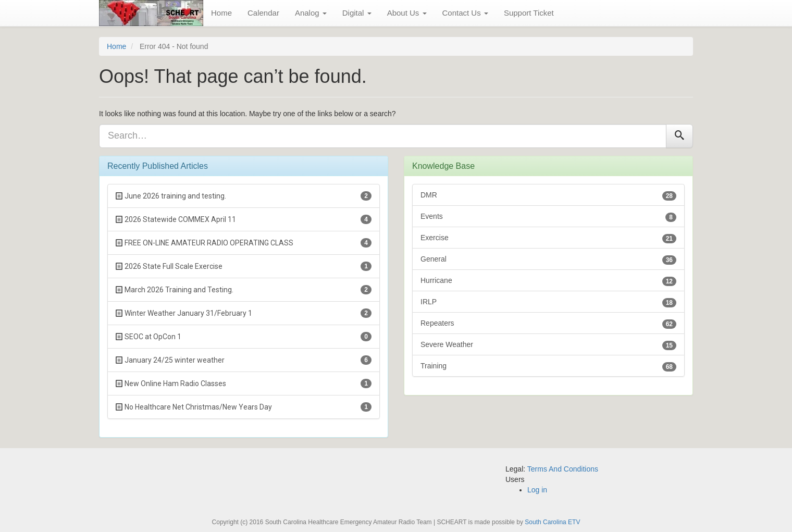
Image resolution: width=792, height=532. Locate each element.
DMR (548, 196)
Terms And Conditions (563, 469)
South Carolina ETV (552, 522)
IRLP (548, 302)
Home (221, 13)
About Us (407, 13)
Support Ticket (529, 13)
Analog (311, 13)
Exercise (548, 238)
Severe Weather (548, 345)
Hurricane (548, 281)
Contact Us (465, 13)
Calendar (263, 13)
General (548, 260)
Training (548, 367)
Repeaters (548, 324)
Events (548, 217)
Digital (357, 13)
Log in (537, 490)
